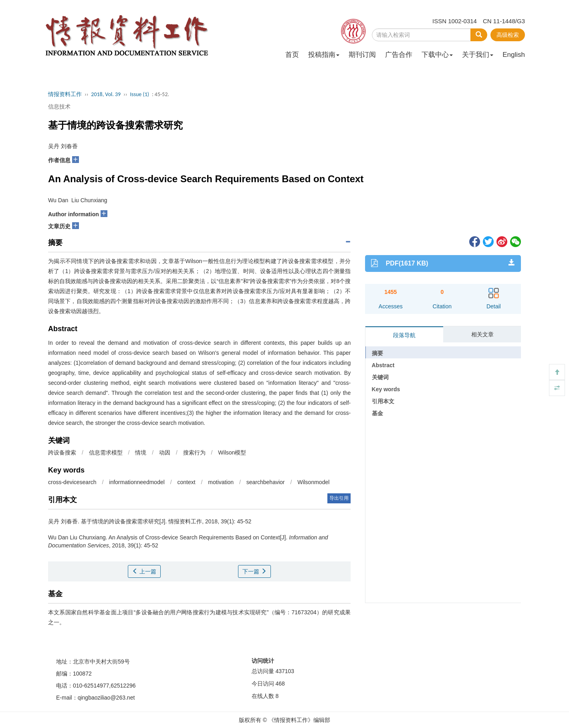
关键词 (380, 377)
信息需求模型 (106, 452)
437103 (285, 671)
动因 (165, 452)
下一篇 (254, 571)
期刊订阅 (362, 55)
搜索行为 (194, 452)
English (514, 55)
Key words (386, 389)
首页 (292, 55)
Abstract (383, 365)
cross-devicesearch (72, 482)
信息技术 (59, 107)
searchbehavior (266, 482)
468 (280, 684)
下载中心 (437, 55)
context (186, 482)
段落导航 (404, 335)
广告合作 (399, 55)
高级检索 (508, 35)
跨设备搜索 (62, 452)
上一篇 (144, 571)
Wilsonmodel (313, 482)
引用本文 (383, 401)
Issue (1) (139, 94)
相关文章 (482, 334)
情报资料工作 (65, 94)
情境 (141, 452)
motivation (221, 482)
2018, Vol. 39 (106, 94)
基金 (377, 413)
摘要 (377, 353)
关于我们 (478, 55)
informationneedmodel (137, 482)
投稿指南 (324, 55)
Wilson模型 (232, 452)
